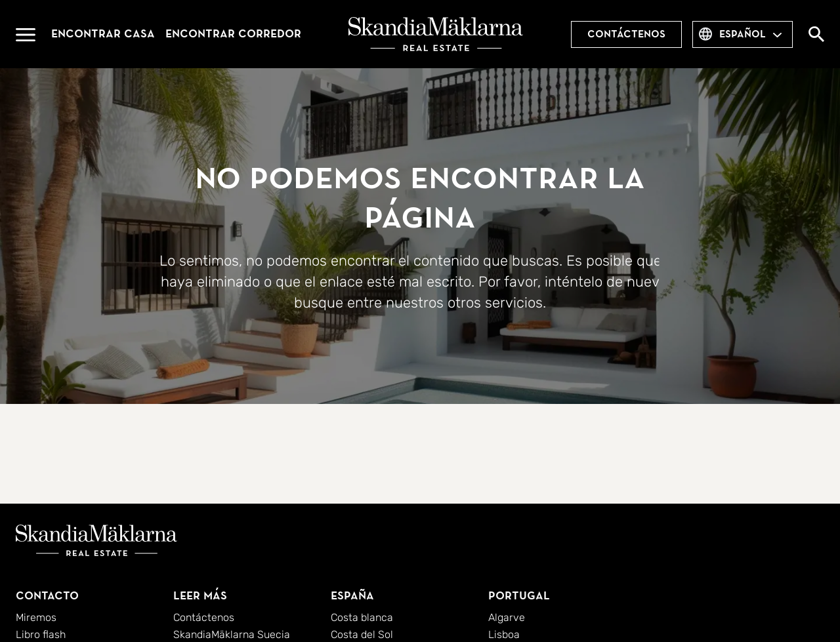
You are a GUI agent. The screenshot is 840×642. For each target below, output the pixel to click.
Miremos (36, 617)
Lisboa (504, 634)
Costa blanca (362, 617)
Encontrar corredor (233, 34)
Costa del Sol (362, 634)
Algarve (507, 617)
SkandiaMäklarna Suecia (232, 634)
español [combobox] (743, 34)
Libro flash (41, 634)
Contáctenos (626, 34)
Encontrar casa (103, 34)
